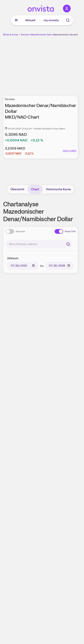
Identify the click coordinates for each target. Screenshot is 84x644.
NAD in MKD (70, 151)
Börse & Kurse (11, 35)
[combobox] (39, 244)
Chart (35, 189)
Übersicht (17, 189)
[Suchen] (68, 244)
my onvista (51, 20)
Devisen (25, 35)
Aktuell (30, 20)
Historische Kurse (58, 189)
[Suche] (68, 20)
